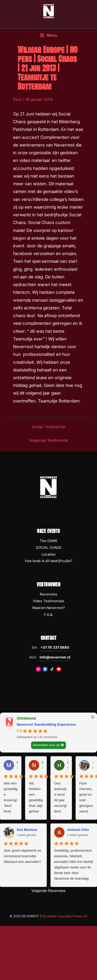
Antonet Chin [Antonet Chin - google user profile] (78, 830)
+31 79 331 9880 (55, 647)
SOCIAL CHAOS (49, 548)
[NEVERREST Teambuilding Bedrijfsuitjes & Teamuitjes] (49, 11)
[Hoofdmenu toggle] (48, 35)
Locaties (49, 554)
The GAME (49, 541)
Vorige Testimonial (48, 427)
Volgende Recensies (49, 891)
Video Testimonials (48, 601)
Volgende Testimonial (48, 440)
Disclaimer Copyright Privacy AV (65, 916)
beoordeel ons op (47, 745)
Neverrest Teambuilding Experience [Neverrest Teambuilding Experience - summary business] (46, 724)
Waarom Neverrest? (48, 608)
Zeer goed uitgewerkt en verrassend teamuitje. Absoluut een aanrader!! (23, 856)
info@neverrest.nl (55, 657)
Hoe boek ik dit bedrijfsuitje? (49, 561)
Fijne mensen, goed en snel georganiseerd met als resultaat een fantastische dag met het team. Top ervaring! (86, 798)
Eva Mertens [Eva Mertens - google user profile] (27, 830)
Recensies (48, 594)
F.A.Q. (48, 614)
